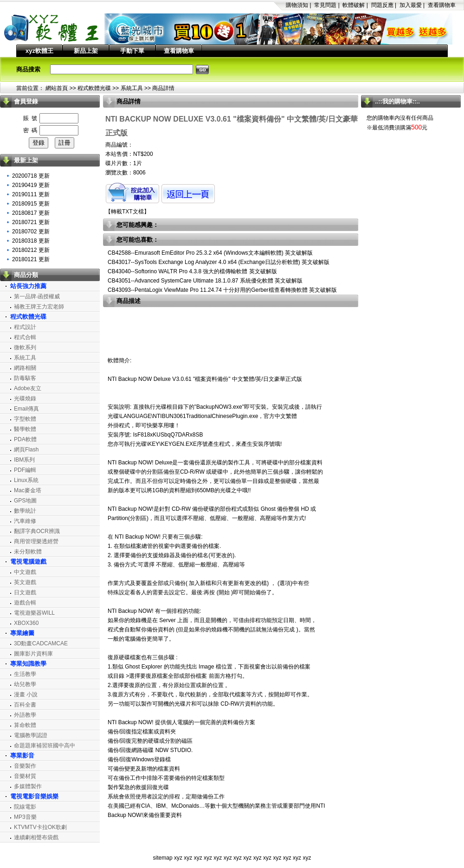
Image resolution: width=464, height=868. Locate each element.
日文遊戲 (25, 592)
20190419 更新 (31, 185)
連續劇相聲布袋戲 (36, 837)
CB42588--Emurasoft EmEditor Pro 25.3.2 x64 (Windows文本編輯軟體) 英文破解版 (210, 253)
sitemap (163, 858)
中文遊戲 (25, 572)
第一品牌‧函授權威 (37, 296)
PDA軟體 (25, 439)
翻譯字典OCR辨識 (37, 531)
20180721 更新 (31, 222)
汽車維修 (25, 521)
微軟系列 (25, 347)
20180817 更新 (31, 213)
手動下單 (132, 51)
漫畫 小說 (26, 694)
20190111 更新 (31, 194)
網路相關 (25, 368)
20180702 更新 (31, 231)
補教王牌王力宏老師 (39, 307)
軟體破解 (354, 5)
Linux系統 (26, 480)
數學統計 (25, 511)
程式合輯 (25, 337)
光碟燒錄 (25, 399)
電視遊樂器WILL (34, 613)
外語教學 (25, 715)
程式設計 (25, 327)
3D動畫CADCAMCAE (41, 643)
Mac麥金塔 (28, 490)
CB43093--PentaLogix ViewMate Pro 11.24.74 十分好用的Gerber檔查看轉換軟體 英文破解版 (222, 290)
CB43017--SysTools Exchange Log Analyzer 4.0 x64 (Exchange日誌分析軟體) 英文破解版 (219, 262)
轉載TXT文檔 (127, 212)
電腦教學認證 (31, 735)
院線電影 (25, 807)
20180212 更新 (31, 250)
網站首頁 (57, 88)
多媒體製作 (28, 786)
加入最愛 (411, 5)
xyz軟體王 (39, 51)
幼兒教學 (25, 684)
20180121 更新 (31, 259)
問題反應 (382, 5)
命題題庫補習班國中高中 (45, 746)
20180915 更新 (31, 204)
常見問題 (325, 5)
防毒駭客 (25, 378)
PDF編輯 (25, 470)
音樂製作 (25, 766)
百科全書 (25, 705)
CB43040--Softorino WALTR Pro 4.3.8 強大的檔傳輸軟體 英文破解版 (192, 271)
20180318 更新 (31, 241)
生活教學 (25, 674)
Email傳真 (26, 409)
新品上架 (86, 51)
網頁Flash (26, 450)
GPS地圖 (25, 501)
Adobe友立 (28, 388)
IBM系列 (24, 460)
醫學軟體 (25, 429)
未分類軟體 (28, 552)
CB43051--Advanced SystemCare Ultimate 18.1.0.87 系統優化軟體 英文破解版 (205, 281)
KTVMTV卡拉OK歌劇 (40, 827)
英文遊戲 (25, 582)
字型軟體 (25, 419)
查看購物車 (442, 5)
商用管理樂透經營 (36, 541)
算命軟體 (25, 725)
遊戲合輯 (25, 603)
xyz (178, 858)
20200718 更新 (31, 176)
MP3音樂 (25, 817)
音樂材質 (25, 776)
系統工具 (132, 88)
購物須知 (297, 5)
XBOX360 (26, 623)
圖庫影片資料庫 (33, 654)
